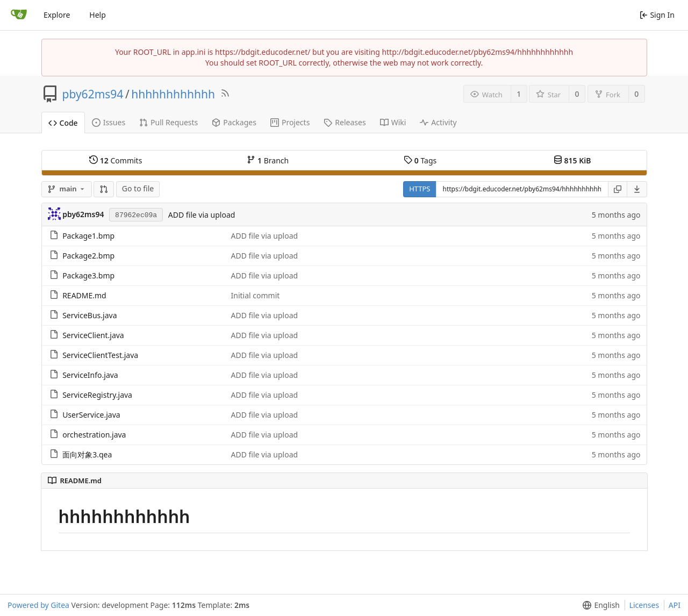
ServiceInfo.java (90, 375)
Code (63, 123)
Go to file (138, 188)
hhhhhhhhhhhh (173, 94)
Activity (438, 122)
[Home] (19, 15)
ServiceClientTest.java (100, 355)
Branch (268, 160)
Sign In (657, 15)
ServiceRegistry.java (97, 395)
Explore (57, 15)
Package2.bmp (88, 256)
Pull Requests (169, 122)
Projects (290, 122)
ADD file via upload (202, 215)
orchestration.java (94, 435)
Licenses (644, 605)
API (675, 605)
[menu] (637, 189)
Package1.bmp (88, 236)
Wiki (393, 122)
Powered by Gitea (38, 605)
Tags (420, 160)
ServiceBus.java (89, 315)
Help (98, 15)
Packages (234, 122)
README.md (84, 295)
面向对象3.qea (87, 454)
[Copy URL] (618, 189)
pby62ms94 (93, 94)
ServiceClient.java (93, 335)
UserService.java (91, 415)
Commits (116, 160)
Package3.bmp (88, 275)
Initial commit (255, 295)
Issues (109, 122)
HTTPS (420, 189)
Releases (345, 122)
